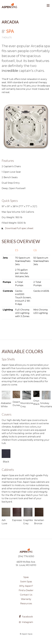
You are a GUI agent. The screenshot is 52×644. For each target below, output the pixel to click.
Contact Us (26, 595)
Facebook (26, 617)
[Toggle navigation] (48, 5)
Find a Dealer (26, 590)
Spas (26, 577)
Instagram (26, 622)
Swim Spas (26, 582)
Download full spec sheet (19, 228)
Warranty (26, 599)
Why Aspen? (26, 586)
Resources (26, 604)
